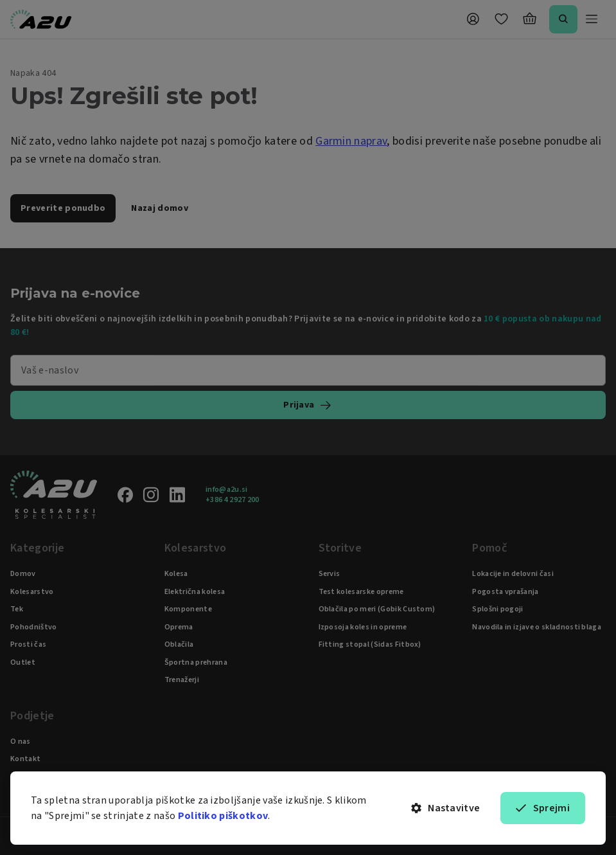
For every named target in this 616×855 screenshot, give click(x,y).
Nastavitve (446, 808)
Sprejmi (543, 808)
